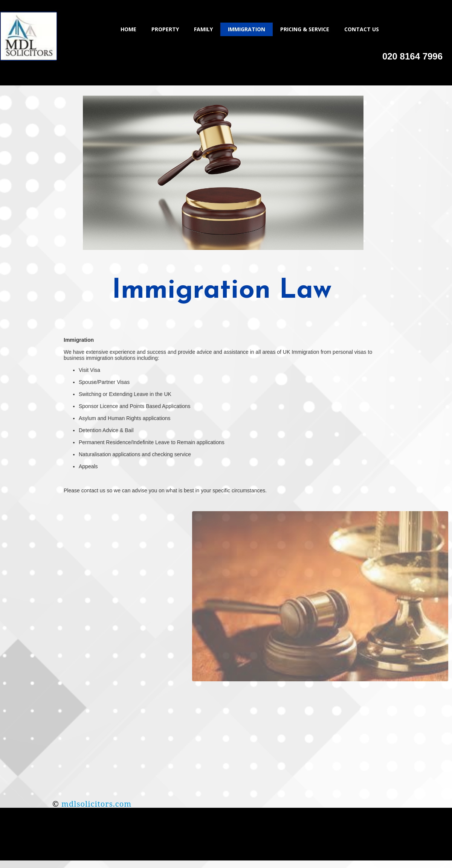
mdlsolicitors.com (96, 804)
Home (128, 29)
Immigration (247, 29)
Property (165, 29)
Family (203, 29)
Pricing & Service (305, 29)
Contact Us (362, 29)
